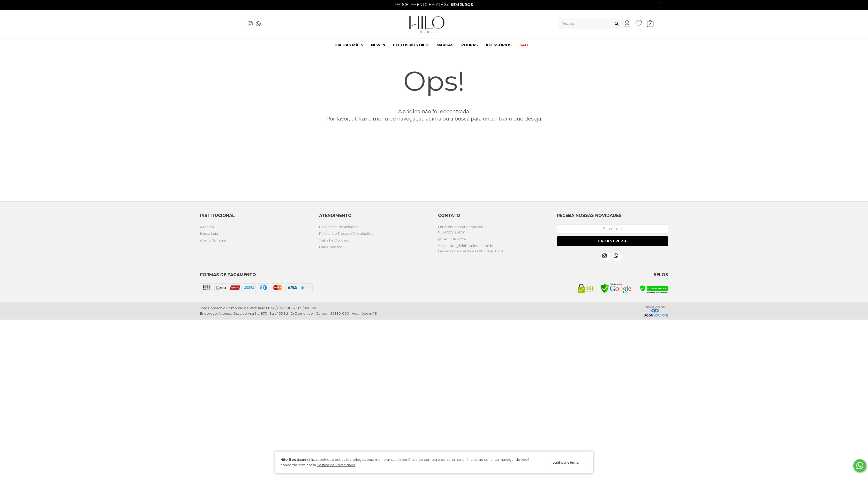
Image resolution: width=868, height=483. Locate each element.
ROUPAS (470, 45)
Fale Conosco (331, 247)
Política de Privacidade (336, 465)
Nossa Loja (209, 233)
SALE (524, 45)
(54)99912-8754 (452, 232)
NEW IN (378, 45)
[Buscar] (617, 24)
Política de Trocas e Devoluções (346, 233)
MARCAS (445, 45)
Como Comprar (213, 240)
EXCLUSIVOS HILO (411, 45)
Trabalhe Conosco (334, 240)
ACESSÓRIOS (499, 45)
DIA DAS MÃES (349, 45)
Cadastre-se (613, 241)
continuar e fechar (566, 462)
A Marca (207, 227)
